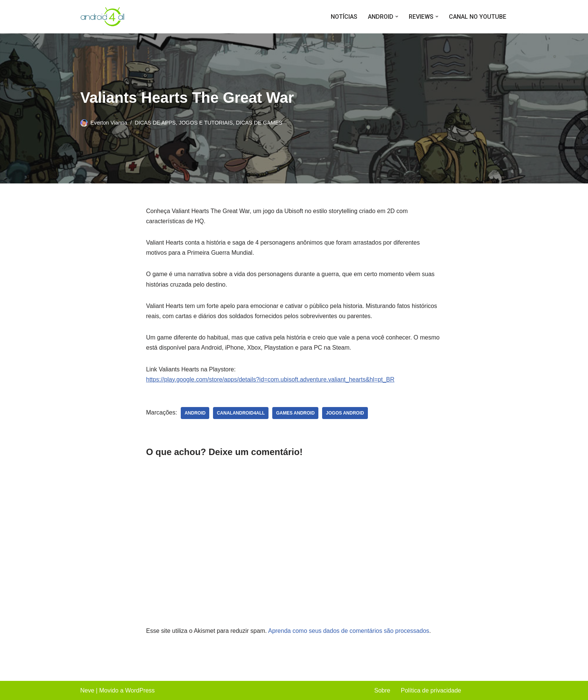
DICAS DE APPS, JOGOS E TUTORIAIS (184, 123)
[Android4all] (103, 17)
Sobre (382, 690)
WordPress (140, 690)
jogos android (345, 413)
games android (295, 413)
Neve (87, 690)
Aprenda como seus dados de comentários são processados (349, 631)
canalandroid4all (241, 413)
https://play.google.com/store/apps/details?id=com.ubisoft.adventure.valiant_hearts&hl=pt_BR (270, 379)
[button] (397, 17)
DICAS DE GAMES (259, 123)
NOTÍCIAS (344, 17)
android (195, 413)
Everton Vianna (109, 123)
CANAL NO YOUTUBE (478, 17)
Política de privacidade (431, 690)
